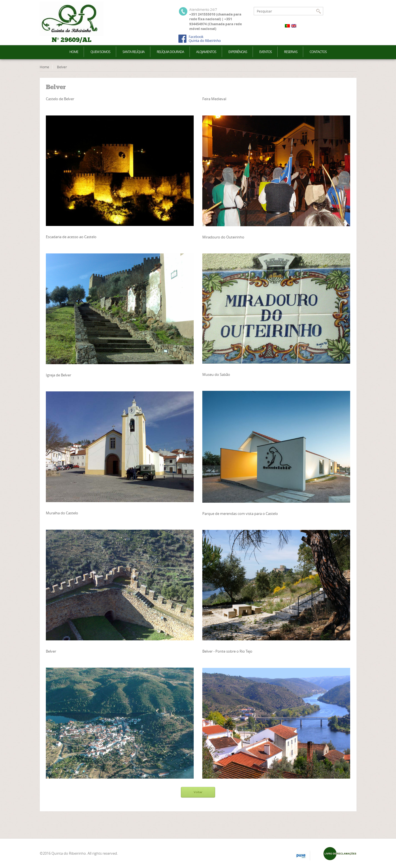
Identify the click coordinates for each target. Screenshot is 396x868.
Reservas (291, 52)
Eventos (266, 52)
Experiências (238, 52)
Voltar (198, 792)
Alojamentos (206, 52)
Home (74, 52)
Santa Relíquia (134, 52)
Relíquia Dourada (170, 52)
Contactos (318, 52)
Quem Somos (100, 52)
